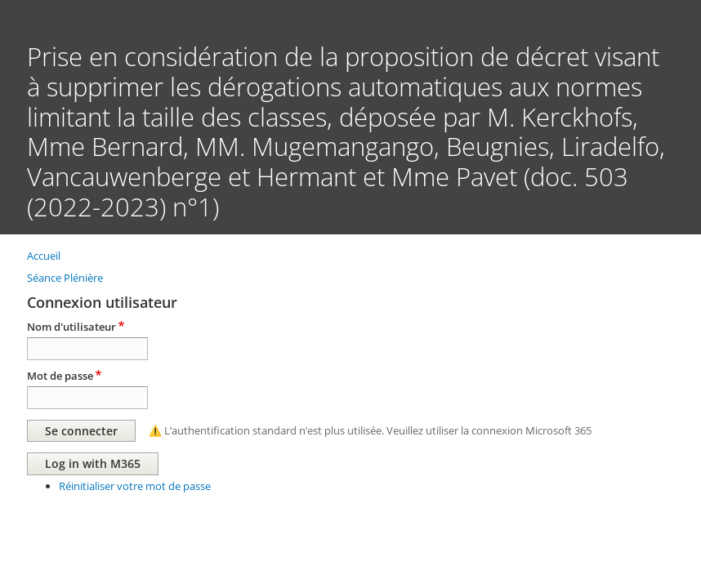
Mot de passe (60, 376)
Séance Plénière (65, 278)
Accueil (44, 256)
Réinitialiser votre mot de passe (135, 486)
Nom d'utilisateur (71, 327)
